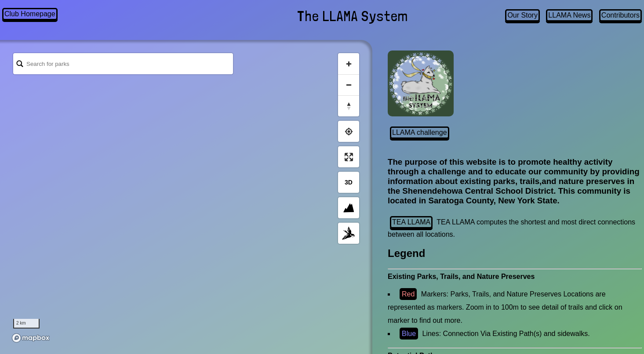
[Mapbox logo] (31, 338)
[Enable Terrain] (349, 208)
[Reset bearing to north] (349, 106)
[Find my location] (349, 131)
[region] (186, 197)
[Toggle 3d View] (349, 182)
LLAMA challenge (420, 132)
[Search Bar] (123, 64)
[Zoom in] (349, 64)
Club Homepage (30, 14)
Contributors (620, 15)
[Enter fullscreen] (349, 157)
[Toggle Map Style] (349, 233)
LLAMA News (569, 15)
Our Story (522, 15)
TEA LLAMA (411, 222)
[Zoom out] (349, 85)
